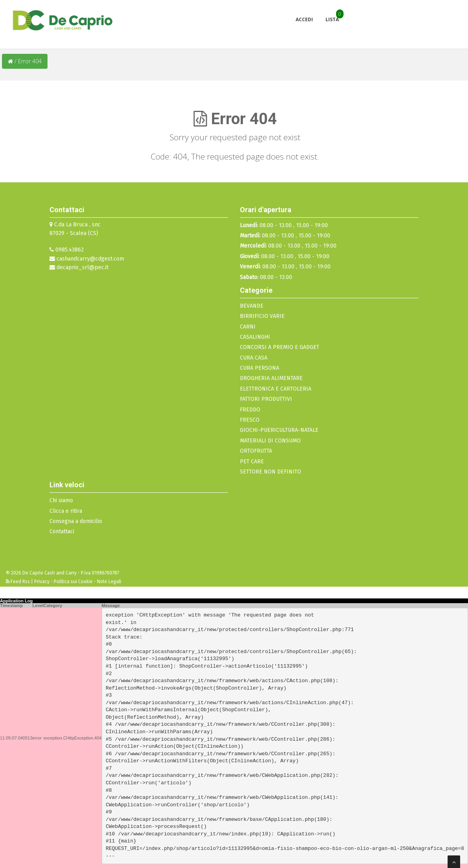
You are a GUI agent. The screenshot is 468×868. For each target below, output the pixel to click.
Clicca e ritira (66, 511)
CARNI (248, 327)
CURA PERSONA (260, 368)
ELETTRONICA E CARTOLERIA (276, 389)
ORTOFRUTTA (256, 451)
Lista (332, 19)
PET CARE (252, 462)
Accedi (304, 19)
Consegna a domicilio (76, 521)
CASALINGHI (255, 337)
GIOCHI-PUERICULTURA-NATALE (279, 430)
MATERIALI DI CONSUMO (270, 441)
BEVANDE (252, 306)
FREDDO (250, 410)
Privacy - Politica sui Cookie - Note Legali (78, 582)
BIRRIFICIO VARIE (262, 316)
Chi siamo (61, 500)
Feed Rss (18, 582)
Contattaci (62, 531)
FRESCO (250, 420)
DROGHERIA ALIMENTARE (271, 378)
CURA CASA (254, 358)
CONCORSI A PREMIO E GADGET (280, 347)
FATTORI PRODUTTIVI (266, 399)
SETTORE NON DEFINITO (271, 472)
